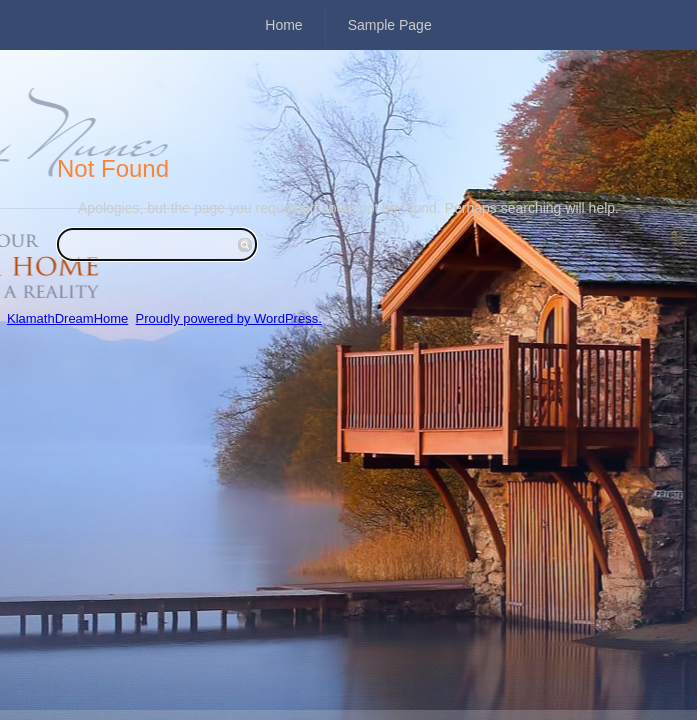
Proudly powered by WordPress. (229, 318)
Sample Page (390, 25)
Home (283, 25)
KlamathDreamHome (67, 318)
